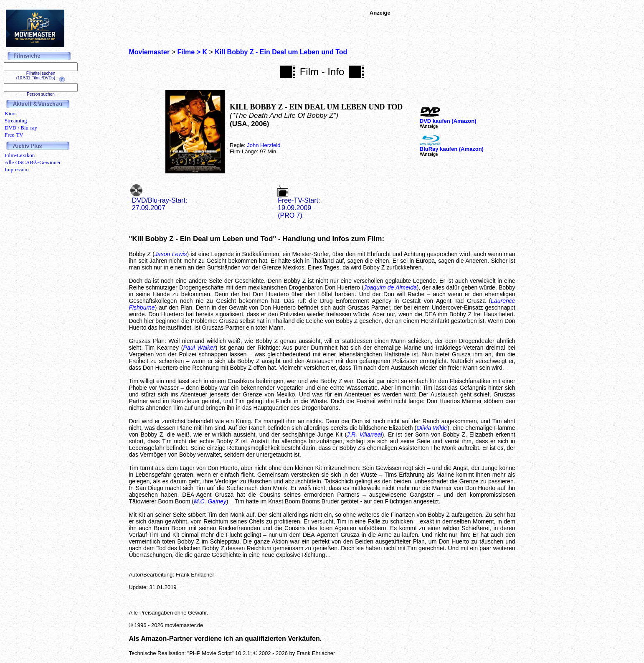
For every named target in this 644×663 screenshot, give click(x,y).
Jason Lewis (171, 254)
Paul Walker (199, 348)
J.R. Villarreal (364, 434)
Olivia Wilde (432, 428)
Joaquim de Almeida (390, 287)
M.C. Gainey (210, 501)
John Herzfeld (264, 145)
